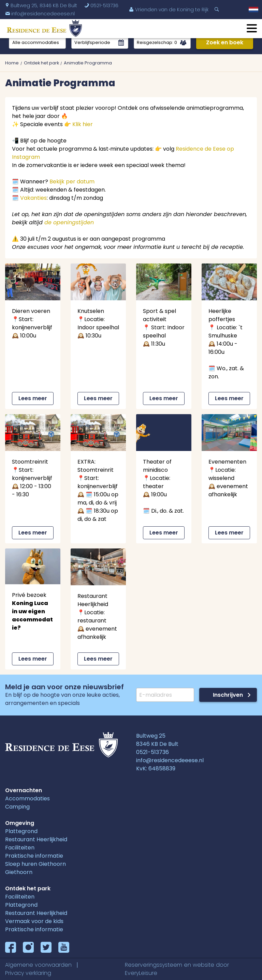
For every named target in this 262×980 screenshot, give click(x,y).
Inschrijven (228, 695)
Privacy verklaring (28, 973)
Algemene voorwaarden (38, 965)
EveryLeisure (141, 973)
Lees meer (33, 398)
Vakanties (33, 198)
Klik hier (83, 124)
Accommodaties (27, 798)
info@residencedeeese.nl (170, 760)
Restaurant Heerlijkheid (36, 839)
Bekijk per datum (72, 182)
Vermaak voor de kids (34, 921)
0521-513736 (101, 5)
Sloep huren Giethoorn (35, 864)
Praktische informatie (34, 856)
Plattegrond (21, 831)
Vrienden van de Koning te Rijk (169, 10)
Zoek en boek (225, 42)
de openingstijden (69, 222)
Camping (17, 807)
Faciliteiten (20, 848)
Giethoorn (19, 872)
